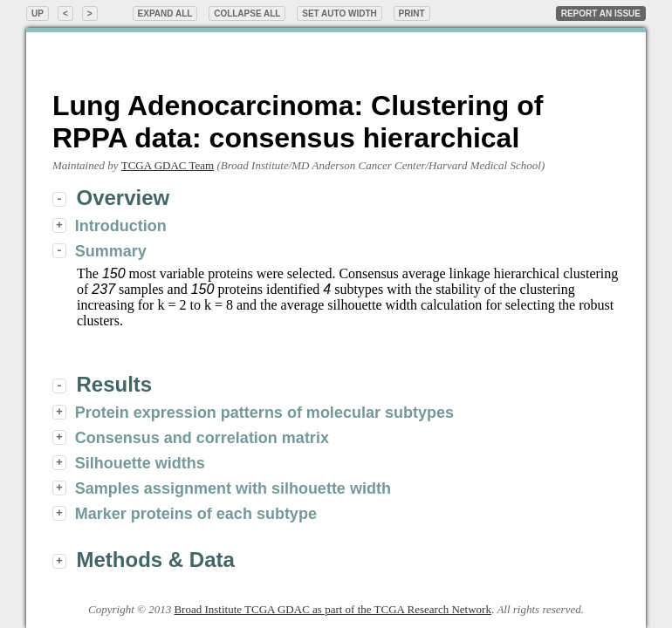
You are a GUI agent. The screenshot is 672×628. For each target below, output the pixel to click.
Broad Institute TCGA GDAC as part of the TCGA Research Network (332, 609)
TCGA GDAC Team (168, 165)
